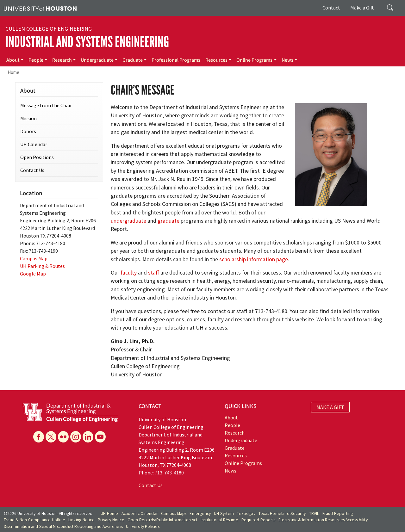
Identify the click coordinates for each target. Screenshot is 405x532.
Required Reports (258, 520)
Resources (216, 60)
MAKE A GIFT (330, 407)
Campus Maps (174, 513)
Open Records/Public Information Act (162, 520)
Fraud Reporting (338, 513)
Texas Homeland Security (282, 513)
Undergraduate (97, 60)
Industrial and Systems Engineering (87, 42)
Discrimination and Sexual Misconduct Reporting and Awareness (63, 526)
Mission (28, 118)
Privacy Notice (111, 520)
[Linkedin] (88, 437)
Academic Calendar (140, 513)
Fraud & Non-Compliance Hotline (34, 520)
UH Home (109, 513)
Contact (331, 8)
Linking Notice (81, 520)
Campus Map (34, 258)
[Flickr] (63, 437)
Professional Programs (176, 60)
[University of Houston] (40, 8)
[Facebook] (39, 437)
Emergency (200, 513)
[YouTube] (100, 437)
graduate (168, 221)
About (13, 60)
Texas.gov (246, 513)
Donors (28, 131)
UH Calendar (34, 144)
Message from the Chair (46, 105)
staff (154, 273)
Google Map (33, 274)
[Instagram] (76, 437)
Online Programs (254, 60)
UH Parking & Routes (42, 266)
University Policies (143, 526)
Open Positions (37, 157)
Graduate (133, 60)
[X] (51, 437)
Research (62, 60)
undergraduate (128, 221)
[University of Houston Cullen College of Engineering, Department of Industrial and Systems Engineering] (70, 412)
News (287, 60)
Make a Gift (362, 8)
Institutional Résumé (219, 520)
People (36, 60)
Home (13, 72)
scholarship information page (254, 259)
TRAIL (314, 513)
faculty (129, 273)
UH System (224, 513)
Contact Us (32, 170)
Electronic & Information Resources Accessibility (323, 520)
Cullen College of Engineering (49, 29)
